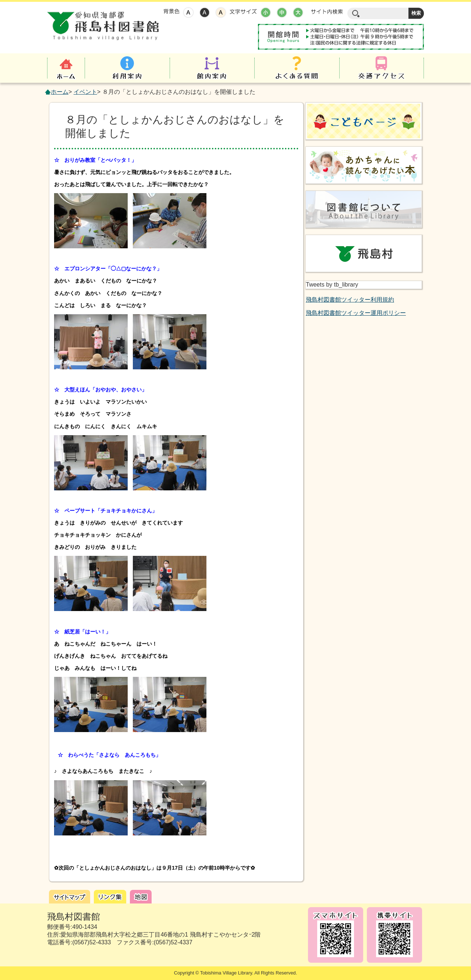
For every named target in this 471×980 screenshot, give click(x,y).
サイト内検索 (327, 12)
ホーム (60, 92)
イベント (85, 92)
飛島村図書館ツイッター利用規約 (350, 300)
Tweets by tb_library (332, 285)
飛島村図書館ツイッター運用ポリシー (356, 313)
